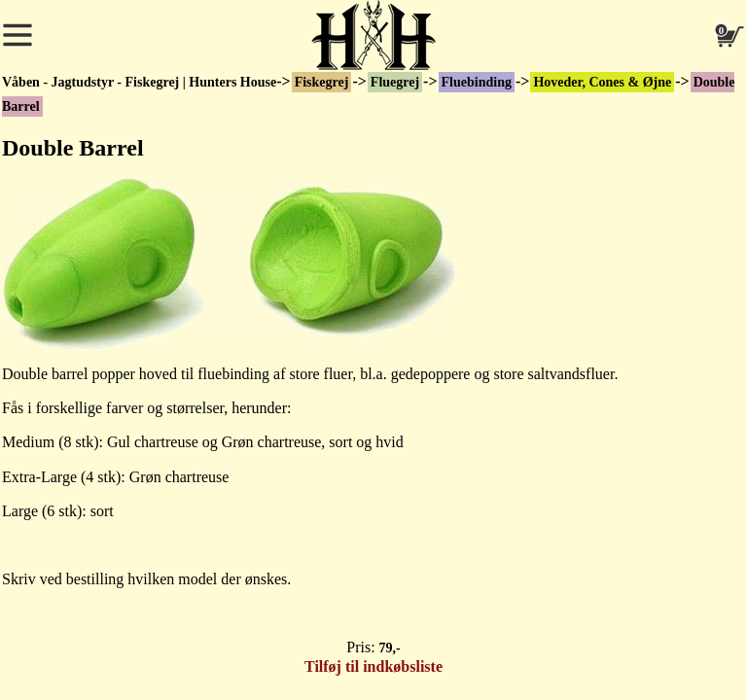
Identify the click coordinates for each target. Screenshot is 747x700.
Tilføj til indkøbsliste (373, 666)
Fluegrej (395, 82)
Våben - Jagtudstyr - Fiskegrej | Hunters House (139, 82)
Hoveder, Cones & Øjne (602, 82)
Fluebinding (477, 82)
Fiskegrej (322, 82)
